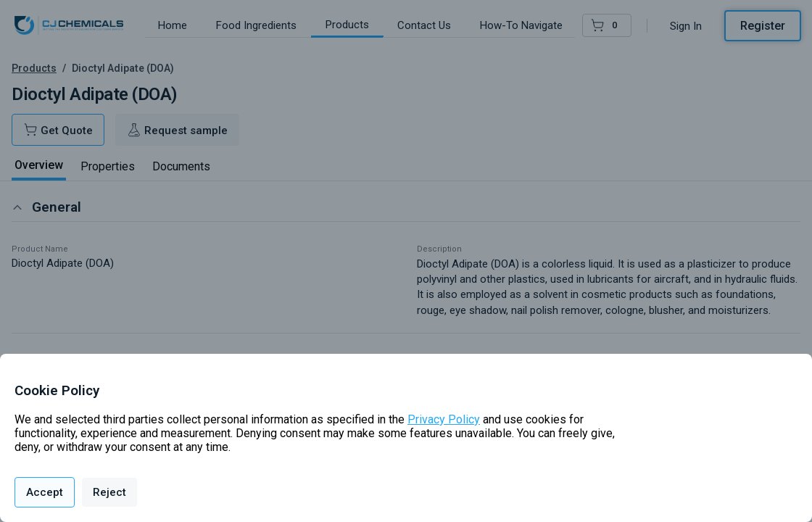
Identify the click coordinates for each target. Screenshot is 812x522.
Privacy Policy (444, 419)
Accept (45, 492)
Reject (109, 492)
